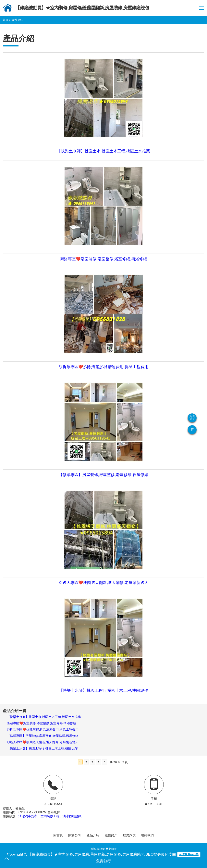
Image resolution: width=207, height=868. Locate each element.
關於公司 (75, 835)
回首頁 (58, 835)
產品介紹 (93, 835)
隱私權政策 (98, 849)
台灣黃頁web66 (189, 854)
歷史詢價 (129, 835)
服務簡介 (111, 835)
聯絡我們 (147, 835)
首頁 (6, 20)
